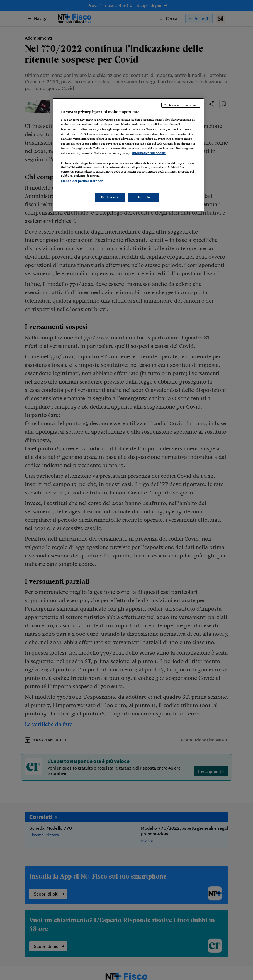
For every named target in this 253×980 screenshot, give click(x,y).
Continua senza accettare (181, 105)
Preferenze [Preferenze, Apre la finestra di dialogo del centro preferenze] (110, 197)
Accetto (144, 197)
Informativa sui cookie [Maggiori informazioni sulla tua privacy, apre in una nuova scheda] (149, 153)
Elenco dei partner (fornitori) (83, 181)
